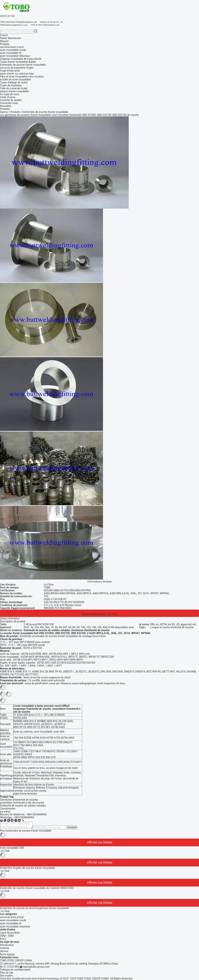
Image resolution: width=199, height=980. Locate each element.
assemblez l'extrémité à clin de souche (22, 803)
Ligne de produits (10, 933)
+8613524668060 (37, 814)
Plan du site (7, 973)
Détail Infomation (10, 618)
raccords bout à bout (12, 917)
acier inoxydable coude (13, 920)
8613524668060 (25, 817)
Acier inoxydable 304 (12, 848)
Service (4, 951)
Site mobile (6, 976)
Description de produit (13, 621)
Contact (72, 827)
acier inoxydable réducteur (15, 927)
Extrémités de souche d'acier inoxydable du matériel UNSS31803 (37, 888)
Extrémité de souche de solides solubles (23, 806)
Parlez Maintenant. (11, 38)
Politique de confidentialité (15, 970)
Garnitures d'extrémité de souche (19, 800)
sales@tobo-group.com (36, 967)
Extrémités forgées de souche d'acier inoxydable (27, 868)
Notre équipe (7, 954)
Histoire (5, 948)
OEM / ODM (7, 936)
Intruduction (7, 945)
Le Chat (112, 614)
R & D (3, 939)
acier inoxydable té (11, 923)
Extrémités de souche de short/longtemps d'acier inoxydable (34, 908)
